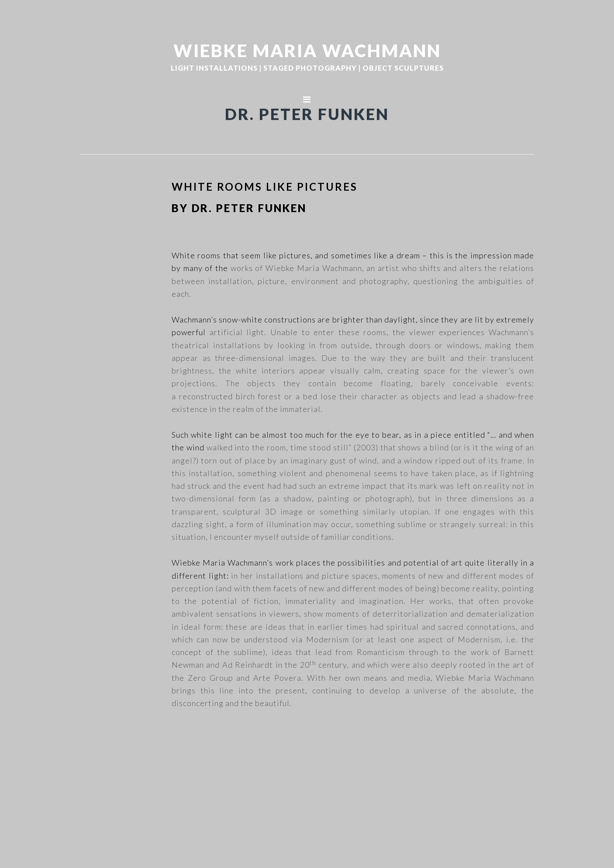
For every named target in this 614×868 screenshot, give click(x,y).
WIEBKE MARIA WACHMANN (307, 50)
